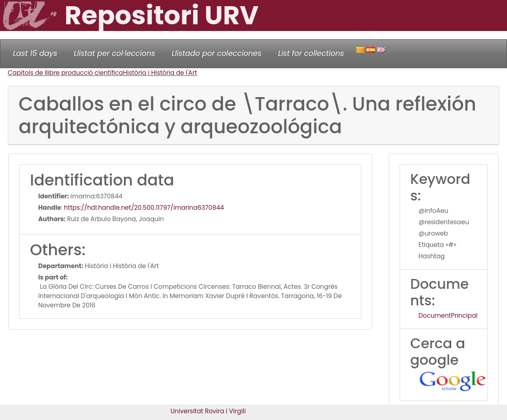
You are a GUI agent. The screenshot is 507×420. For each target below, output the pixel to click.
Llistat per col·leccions (115, 53)
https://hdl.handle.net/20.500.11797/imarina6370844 (144, 207)
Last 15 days (35, 53)
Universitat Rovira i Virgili (208, 411)
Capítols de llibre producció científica (65, 73)
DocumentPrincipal (448, 315)
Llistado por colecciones (217, 53)
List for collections (311, 53)
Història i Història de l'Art (160, 73)
